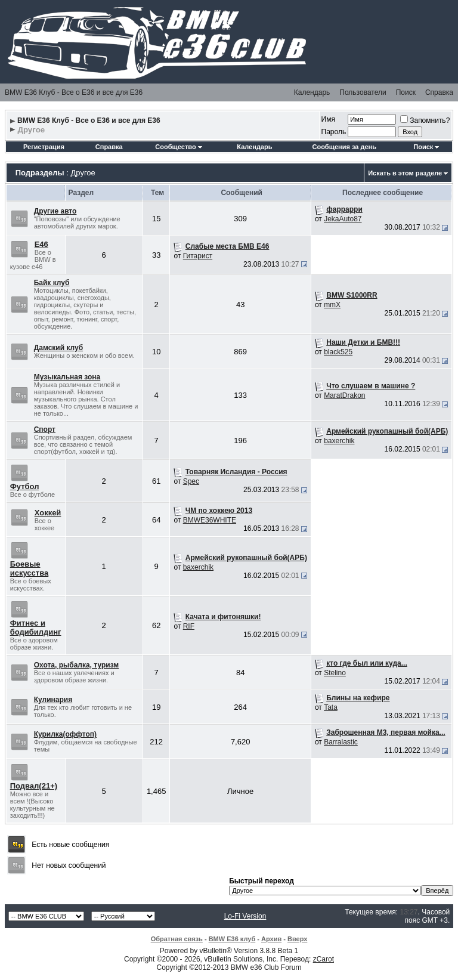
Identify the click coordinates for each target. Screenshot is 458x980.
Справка (439, 92)
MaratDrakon (344, 395)
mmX (332, 305)
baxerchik (339, 441)
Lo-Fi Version (245, 916)
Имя (328, 119)
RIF (189, 626)
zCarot (324, 959)
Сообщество (178, 147)
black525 (338, 352)
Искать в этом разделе (405, 173)
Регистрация (44, 147)
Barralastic (341, 742)
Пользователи (363, 92)
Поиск (406, 92)
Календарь (312, 92)
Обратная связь (177, 939)
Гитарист (198, 256)
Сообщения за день (344, 147)
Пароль (334, 132)
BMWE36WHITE (210, 520)
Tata (331, 707)
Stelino (335, 673)
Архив (271, 939)
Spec (191, 481)
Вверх (297, 939)
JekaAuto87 (343, 219)
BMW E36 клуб (232, 939)
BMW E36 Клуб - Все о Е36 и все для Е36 (74, 92)
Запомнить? (425, 120)
